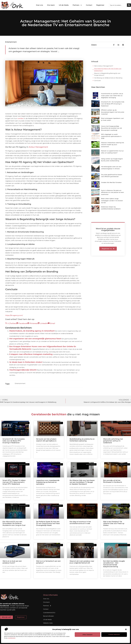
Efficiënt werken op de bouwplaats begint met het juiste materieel (113, 112)
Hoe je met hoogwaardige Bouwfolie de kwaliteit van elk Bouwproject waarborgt (112, 128)
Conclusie (97, 80)
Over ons (40, 5)
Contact (89, 5)
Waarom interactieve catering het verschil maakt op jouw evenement (113, 145)
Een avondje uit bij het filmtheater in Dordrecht (113, 481)
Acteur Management (38, 147)
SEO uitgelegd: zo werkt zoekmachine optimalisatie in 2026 (111, 136)
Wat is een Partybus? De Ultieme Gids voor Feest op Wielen (114, 523)
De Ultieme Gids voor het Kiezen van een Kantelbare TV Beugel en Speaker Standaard (82, 482)
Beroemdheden (49, 616)
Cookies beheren (114, 635)
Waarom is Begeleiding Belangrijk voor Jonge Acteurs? (107, 74)
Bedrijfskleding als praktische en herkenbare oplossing (82, 440)
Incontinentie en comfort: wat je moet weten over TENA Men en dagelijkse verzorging (112, 96)
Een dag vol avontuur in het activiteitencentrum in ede (80, 523)
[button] (126, 629)
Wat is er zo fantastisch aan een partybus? (48, 562)
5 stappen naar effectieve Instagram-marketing (31, 354)
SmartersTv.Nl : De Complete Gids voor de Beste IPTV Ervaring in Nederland (113, 104)
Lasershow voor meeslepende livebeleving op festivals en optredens (48, 482)
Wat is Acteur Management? (104, 66)
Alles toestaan (88, 635)
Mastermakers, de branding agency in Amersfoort (32, 331)
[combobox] (118, 5)
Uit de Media (64, 5)
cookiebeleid (12, 638)
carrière (20, 118)
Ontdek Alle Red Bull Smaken (111, 182)
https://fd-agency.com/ (14, 315)
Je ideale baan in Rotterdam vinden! (26, 362)
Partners (77, 5)
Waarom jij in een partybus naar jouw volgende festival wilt (82, 562)
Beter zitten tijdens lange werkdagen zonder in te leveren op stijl (112, 201)
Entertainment (11, 42)
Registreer (100, 5)
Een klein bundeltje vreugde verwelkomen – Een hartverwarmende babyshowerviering (114, 564)
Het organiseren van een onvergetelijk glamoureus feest (35, 339)
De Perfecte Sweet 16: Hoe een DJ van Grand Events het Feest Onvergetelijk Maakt (48, 523)
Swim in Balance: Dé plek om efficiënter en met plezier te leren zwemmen (113, 192)
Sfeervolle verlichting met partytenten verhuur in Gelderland (113, 441)
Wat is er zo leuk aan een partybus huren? (12, 562)
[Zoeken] (129, 5)
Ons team (51, 5)
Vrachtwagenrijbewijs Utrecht (23, 370)
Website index (48, 623)
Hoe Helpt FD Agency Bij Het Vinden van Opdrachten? (108, 70)
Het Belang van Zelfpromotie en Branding (108, 78)
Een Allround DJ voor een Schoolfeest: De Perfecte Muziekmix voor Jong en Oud (14, 523)
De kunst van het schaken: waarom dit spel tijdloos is (46, 440)
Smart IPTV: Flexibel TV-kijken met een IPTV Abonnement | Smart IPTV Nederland (14, 482)
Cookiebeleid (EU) (49, 613)
